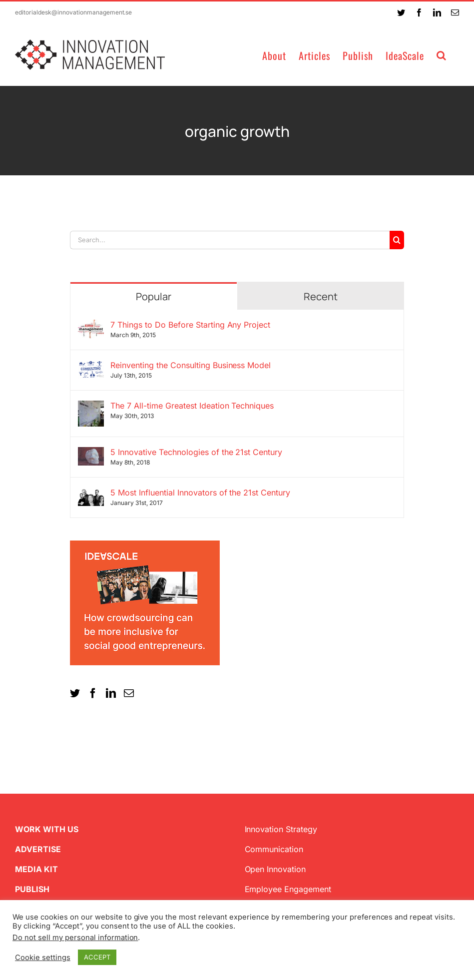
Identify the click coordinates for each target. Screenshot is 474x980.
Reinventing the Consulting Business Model (191, 365)
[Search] (397, 240)
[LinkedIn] (111, 693)
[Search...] (230, 240)
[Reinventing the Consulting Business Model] (91, 366)
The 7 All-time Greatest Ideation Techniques (192, 406)
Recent (321, 296)
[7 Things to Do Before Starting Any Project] (91, 326)
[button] (442, 55)
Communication (274, 849)
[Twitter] (75, 693)
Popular (154, 296)
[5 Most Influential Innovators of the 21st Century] (91, 493)
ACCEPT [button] (97, 957)
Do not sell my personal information (75, 938)
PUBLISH (32, 889)
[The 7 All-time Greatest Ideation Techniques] (91, 407)
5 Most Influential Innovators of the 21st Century (200, 492)
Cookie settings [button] (43, 958)
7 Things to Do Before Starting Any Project (190, 325)
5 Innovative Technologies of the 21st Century (196, 452)
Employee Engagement (288, 889)
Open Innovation (275, 869)
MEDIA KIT (36, 869)
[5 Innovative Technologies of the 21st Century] (91, 453)
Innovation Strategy (281, 829)
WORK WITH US (47, 829)
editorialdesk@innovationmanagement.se (73, 12)
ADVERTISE (38, 849)
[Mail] (129, 693)
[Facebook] (93, 693)
